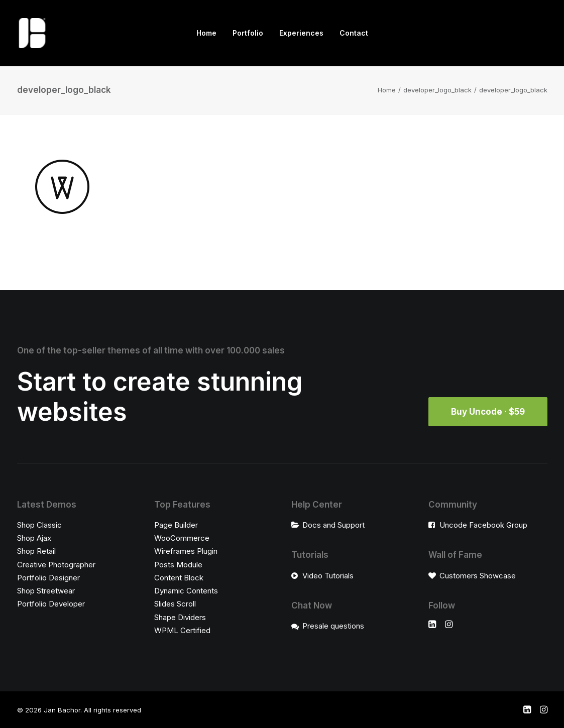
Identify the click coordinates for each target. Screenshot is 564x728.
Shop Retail (36, 551)
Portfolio (248, 33)
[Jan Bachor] (32, 33)
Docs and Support (333, 525)
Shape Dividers (180, 617)
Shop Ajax (34, 538)
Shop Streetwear (46, 591)
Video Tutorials (328, 576)
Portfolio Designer (48, 578)
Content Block (179, 578)
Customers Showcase (478, 576)
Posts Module (178, 565)
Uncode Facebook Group (483, 525)
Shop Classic (39, 525)
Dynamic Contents (186, 591)
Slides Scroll (175, 604)
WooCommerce (182, 538)
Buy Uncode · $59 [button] (488, 412)
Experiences (301, 33)
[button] (432, 625)
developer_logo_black (437, 90)
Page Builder (176, 525)
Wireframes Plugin (186, 551)
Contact (354, 33)
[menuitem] (206, 33)
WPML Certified (182, 630)
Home (206, 33)
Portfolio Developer (51, 604)
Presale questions (333, 626)
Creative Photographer (56, 565)
